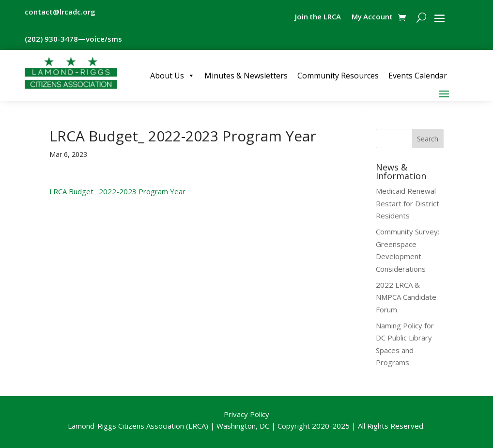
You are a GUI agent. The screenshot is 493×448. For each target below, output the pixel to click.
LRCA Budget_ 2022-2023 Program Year (117, 191)
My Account (372, 17)
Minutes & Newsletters (246, 76)
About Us (172, 76)
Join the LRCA (317, 17)
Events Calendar (418, 76)
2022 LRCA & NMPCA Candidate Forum (406, 297)
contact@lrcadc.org (60, 12)
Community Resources (338, 76)
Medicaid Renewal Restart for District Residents (408, 203)
